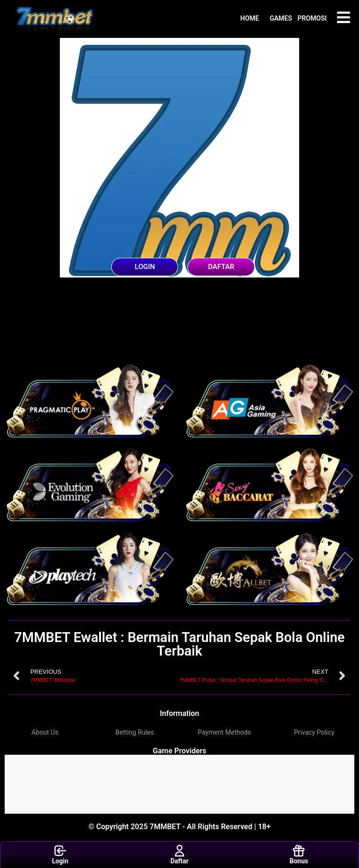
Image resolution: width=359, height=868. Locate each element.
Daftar (180, 854)
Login (60, 854)
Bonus (299, 854)
